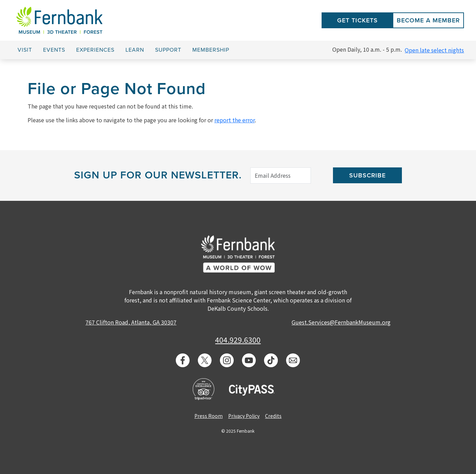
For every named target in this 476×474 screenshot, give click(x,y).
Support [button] (168, 50)
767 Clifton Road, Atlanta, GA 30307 (131, 322)
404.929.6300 (238, 340)
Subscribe (367, 175)
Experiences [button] (95, 50)
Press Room (209, 416)
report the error (235, 120)
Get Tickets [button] (357, 20)
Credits (273, 416)
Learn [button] (135, 50)
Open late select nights (434, 50)
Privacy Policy (244, 416)
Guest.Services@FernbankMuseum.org (341, 322)
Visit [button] (25, 50)
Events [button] (54, 50)
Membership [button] (211, 50)
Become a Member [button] (428, 20)
